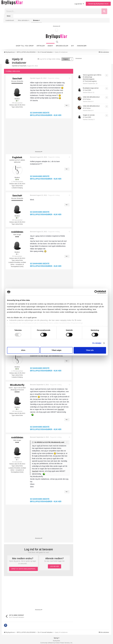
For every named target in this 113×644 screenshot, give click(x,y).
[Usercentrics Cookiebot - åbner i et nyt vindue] (96, 292)
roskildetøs (17, 231)
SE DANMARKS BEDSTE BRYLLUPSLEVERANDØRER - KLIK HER (46, 114)
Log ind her (79, 4)
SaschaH (23, 66)
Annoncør (82, 46)
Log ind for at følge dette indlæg (50, 59)
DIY (73, 46)
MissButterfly (17, 383)
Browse (37, 20)
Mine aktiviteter (24, 20)
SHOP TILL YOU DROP (25, 46)
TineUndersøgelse (91, 81)
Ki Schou (88, 99)
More (9, 16)
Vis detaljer (97, 343)
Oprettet (39, 78)
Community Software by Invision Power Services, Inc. (56, 641)
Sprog (56, 636)
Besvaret (39, 157)
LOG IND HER (55, 564)
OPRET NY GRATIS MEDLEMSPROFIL (23, 567)
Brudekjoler (62, 46)
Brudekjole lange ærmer (91, 88)
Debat (50, 46)
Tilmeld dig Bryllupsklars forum (98, 4)
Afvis (23, 350)
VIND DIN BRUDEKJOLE (91, 97)
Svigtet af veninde (89, 115)
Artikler (41, 46)
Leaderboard (10, 20)
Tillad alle (90, 350)
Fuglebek (17, 157)
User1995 (88, 90)
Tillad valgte (56, 350)
